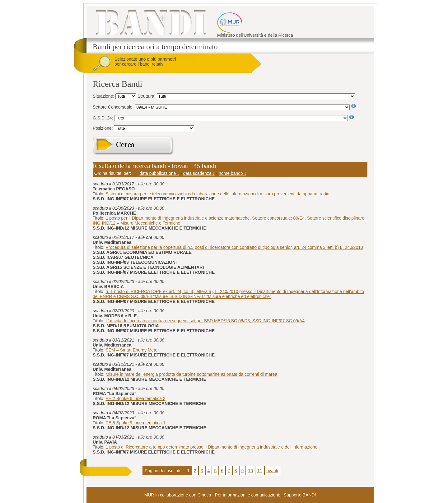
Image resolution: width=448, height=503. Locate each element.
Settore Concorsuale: (114, 107)
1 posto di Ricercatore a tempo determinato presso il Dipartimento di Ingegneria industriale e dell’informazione (212, 447)
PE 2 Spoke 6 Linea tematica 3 (136, 398)
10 (250, 471)
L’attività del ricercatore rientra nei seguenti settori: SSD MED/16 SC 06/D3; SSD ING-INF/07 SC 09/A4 (205, 321)
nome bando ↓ (233, 173)
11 (260, 471)
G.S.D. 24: (103, 118)
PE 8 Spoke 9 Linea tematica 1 (136, 423)
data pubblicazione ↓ (160, 173)
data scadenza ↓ (199, 173)
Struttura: (147, 96)
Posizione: (103, 128)
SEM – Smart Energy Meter (132, 350)
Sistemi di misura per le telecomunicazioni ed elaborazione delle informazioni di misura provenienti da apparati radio (218, 194)
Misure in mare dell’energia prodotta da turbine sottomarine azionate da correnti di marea (192, 374)
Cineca (204, 495)
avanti (272, 471)
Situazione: (104, 96)
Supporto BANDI (300, 495)
